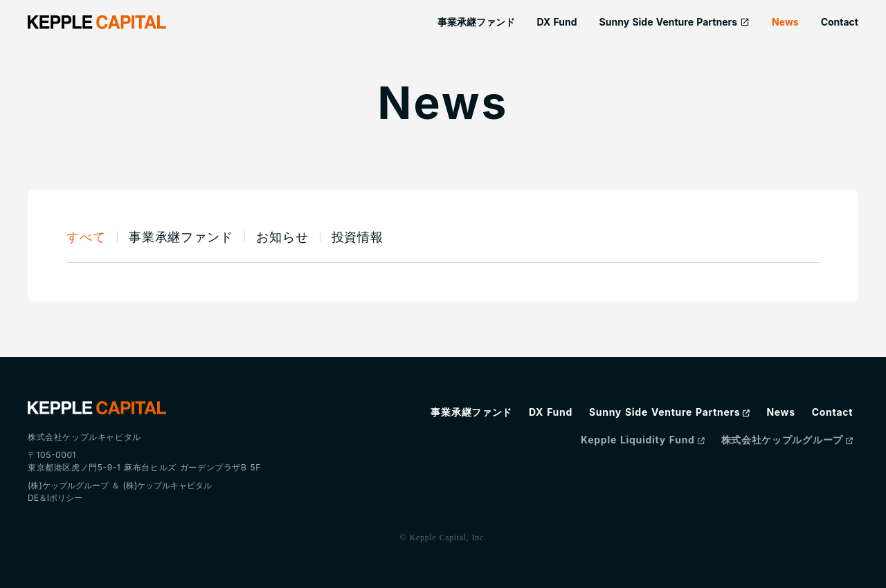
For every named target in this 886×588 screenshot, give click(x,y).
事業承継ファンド (476, 22)
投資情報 (358, 237)
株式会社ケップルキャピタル (84, 437)
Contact (840, 22)
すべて (86, 237)
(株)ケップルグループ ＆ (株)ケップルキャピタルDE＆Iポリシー (120, 491)
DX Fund (557, 22)
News (785, 22)
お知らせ (282, 237)
